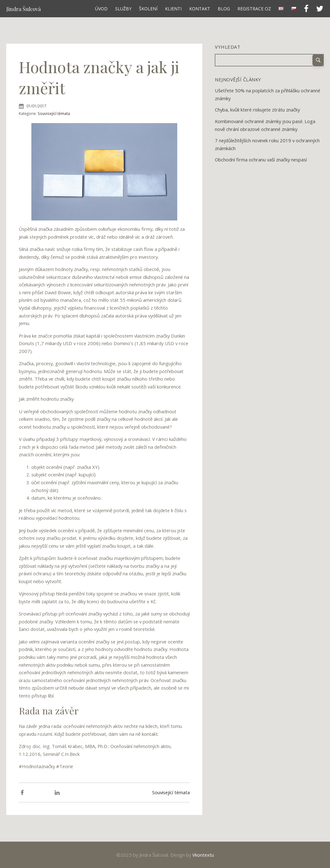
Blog (224, 9)
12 (237, 170)
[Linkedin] (57, 793)
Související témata (54, 113)
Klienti (173, 9)
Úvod (101, 9)
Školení (148, 9)
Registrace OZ (254, 9)
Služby (123, 9)
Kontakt (200, 9)
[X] (40, 793)
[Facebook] (22, 793)
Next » (242, 170)
